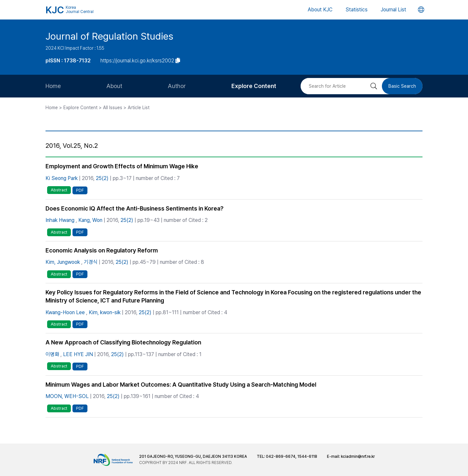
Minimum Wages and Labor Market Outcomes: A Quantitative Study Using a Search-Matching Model (181, 385)
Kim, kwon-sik (105, 312)
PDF (80, 190)
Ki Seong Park (62, 178)
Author (177, 86)
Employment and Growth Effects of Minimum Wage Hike (122, 166)
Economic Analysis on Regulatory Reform (102, 250)
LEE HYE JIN (78, 354)
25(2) (102, 178)
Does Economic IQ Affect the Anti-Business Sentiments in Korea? (135, 208)
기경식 (91, 262)
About (114, 86)
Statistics (357, 10)
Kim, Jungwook (63, 262)
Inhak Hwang (60, 220)
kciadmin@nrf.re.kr (358, 457)
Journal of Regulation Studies (109, 36)
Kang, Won (90, 220)
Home (53, 86)
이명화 (52, 354)
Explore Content (254, 86)
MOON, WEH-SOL (67, 396)
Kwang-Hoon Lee (65, 312)
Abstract (59, 190)
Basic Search (402, 86)
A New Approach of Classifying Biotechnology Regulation (123, 342)
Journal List (393, 10)
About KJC (320, 10)
